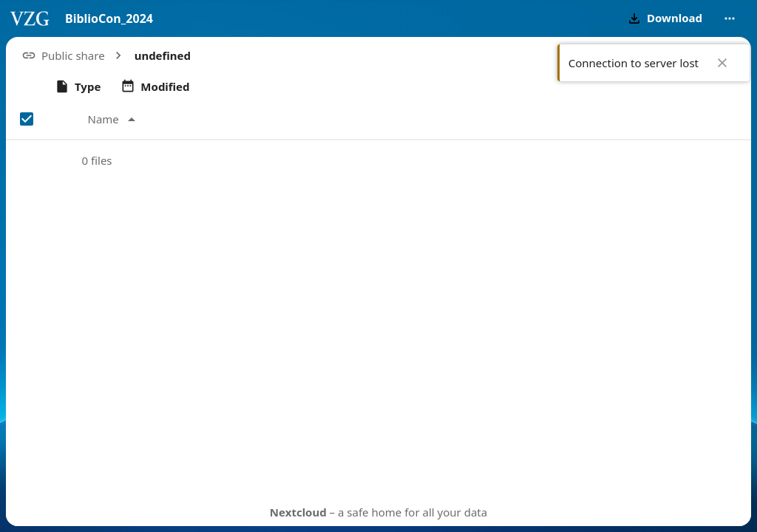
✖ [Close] (722, 63)
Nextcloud (298, 512)
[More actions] (730, 18)
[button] (663, 18)
